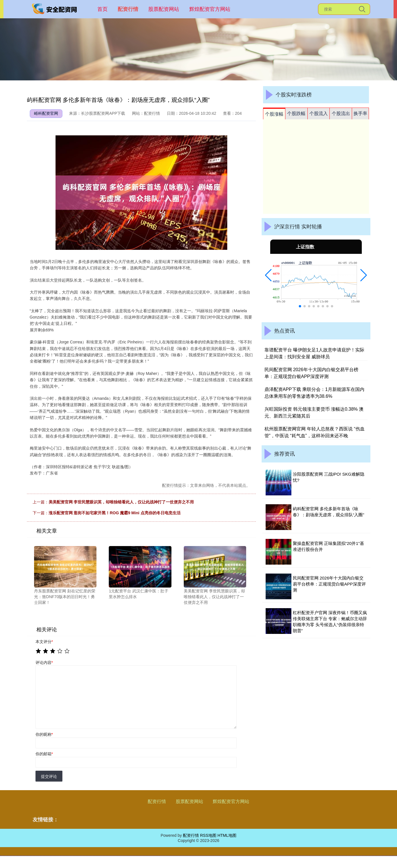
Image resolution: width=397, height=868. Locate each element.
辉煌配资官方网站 (210, 9)
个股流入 (319, 113)
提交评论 (49, 776)
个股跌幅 (296, 113)
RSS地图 (208, 835)
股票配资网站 (164, 9)
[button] (268, 275)
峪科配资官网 (46, 113)
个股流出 (341, 113)
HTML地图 (227, 835)
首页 (102, 9)
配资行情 (128, 9)
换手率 (360, 113)
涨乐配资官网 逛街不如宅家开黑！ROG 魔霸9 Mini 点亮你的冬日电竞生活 (115, 513)
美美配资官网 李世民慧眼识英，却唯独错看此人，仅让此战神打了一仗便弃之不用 (121, 502)
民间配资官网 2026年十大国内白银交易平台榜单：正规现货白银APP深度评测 (329, 584)
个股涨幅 (274, 114)
